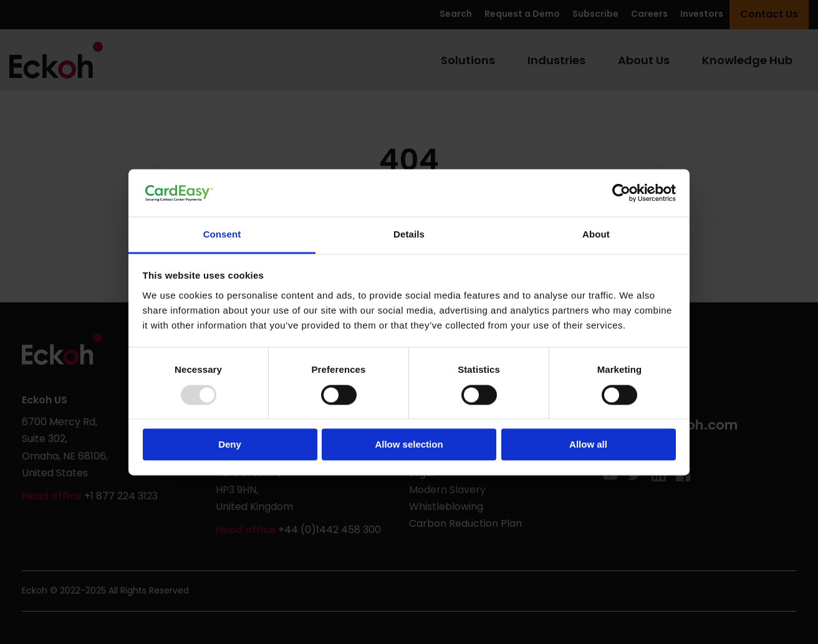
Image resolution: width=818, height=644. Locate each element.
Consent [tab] (222, 235)
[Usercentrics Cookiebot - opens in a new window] (621, 193)
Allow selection (409, 445)
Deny (230, 445)
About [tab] (596, 235)
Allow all (588, 445)
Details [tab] (409, 235)
